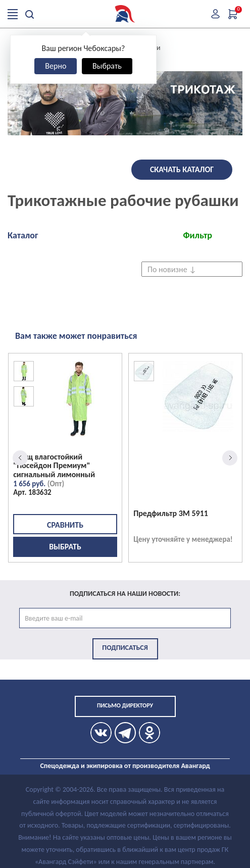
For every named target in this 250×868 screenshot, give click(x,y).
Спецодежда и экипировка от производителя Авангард (125, 766)
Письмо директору (125, 705)
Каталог (23, 235)
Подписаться (125, 648)
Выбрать (107, 66)
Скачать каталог (182, 169)
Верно (56, 66)
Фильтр (197, 235)
